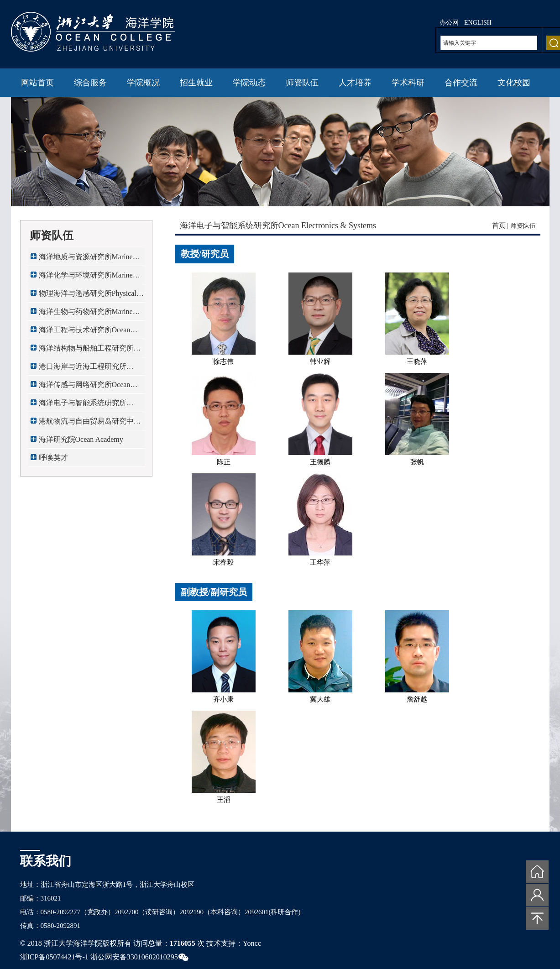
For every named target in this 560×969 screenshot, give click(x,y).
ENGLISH (478, 23)
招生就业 (196, 83)
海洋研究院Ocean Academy (81, 439)
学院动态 (249, 83)
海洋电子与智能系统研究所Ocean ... (83, 406)
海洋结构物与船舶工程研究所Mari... (86, 351)
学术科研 (408, 83)
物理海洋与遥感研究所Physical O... (88, 296)
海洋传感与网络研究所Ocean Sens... (85, 387)
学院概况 (143, 83)
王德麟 (320, 462)
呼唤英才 (53, 458)
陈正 (224, 462)
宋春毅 (223, 562)
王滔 (224, 800)
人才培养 (355, 83)
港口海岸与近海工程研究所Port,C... (83, 369)
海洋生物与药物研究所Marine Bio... (86, 314)
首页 (499, 225)
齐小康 (223, 699)
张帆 (417, 462)
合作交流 (461, 83)
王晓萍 (417, 361)
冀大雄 (320, 699)
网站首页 (37, 83)
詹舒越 (417, 699)
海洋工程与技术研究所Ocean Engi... (85, 333)
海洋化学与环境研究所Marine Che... (86, 278)
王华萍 (320, 562)
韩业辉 (320, 361)
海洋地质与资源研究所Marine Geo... (86, 259)
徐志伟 (223, 361)
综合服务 (90, 83)
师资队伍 (302, 83)
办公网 (449, 23)
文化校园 (514, 83)
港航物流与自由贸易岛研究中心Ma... (90, 424)
